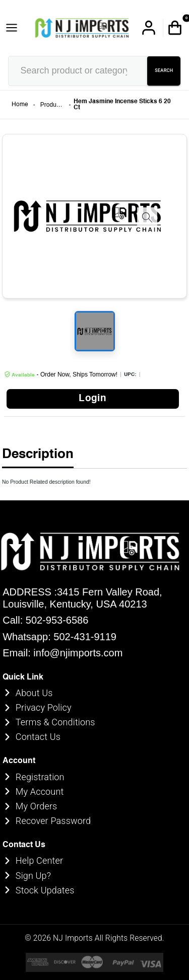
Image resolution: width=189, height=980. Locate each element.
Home (20, 105)
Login (92, 399)
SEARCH (164, 71)
